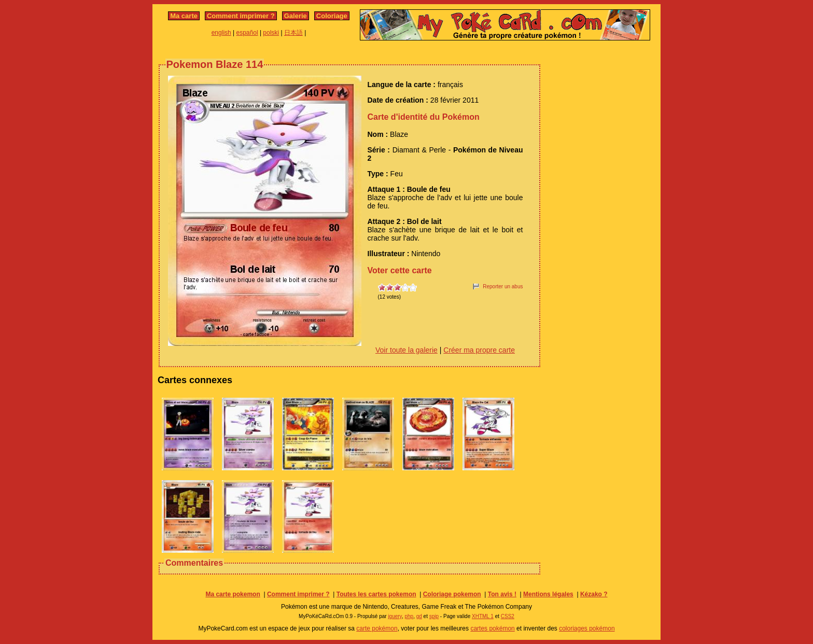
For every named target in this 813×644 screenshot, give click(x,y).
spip (434, 616)
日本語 (293, 33)
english (221, 33)
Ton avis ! (502, 594)
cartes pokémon (492, 628)
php (409, 616)
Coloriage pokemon (452, 594)
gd (419, 616)
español (247, 33)
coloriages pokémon (587, 628)
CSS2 (508, 616)
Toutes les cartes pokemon (376, 594)
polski (271, 33)
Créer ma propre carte (479, 350)
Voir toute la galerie (406, 350)
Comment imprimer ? (241, 16)
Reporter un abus (503, 286)
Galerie (296, 16)
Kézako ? (594, 594)
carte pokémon (377, 628)
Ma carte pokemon (233, 594)
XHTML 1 (483, 616)
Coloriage (332, 16)
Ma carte (184, 16)
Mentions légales (548, 594)
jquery (395, 616)
